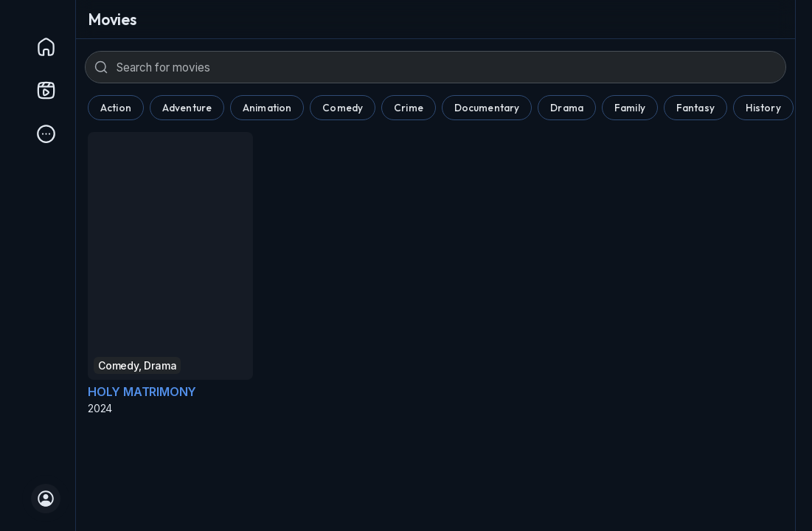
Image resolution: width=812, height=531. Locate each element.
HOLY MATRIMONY (142, 392)
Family (630, 108)
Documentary (487, 108)
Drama (567, 108)
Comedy (343, 108)
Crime (409, 108)
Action (116, 108)
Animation (267, 108)
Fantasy (695, 108)
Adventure (187, 108)
